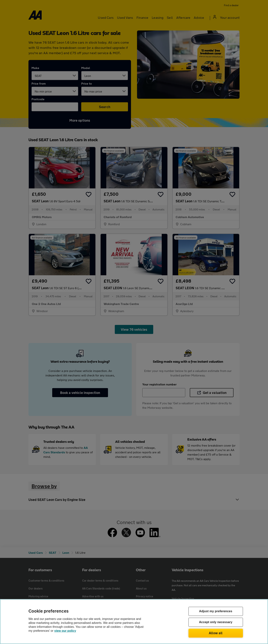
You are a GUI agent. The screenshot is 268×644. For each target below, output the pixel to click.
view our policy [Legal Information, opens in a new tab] (65, 631)
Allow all (216, 633)
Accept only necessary (216, 622)
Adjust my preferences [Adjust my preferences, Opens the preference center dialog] (216, 611)
